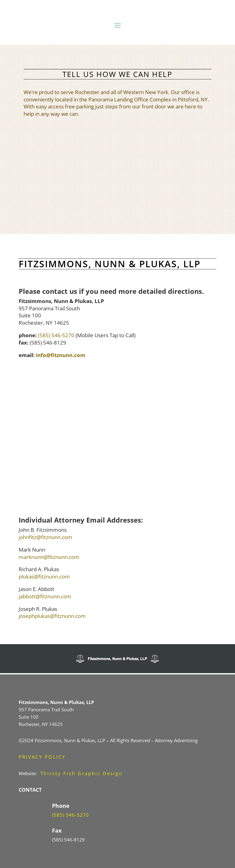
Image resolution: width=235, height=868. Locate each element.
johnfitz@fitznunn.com (45, 537)
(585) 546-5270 (56, 335)
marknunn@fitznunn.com (49, 557)
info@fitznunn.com (61, 355)
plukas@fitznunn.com (44, 576)
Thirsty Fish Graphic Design (82, 773)
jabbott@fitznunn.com (45, 596)
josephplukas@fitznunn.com (52, 616)
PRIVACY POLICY (42, 757)
